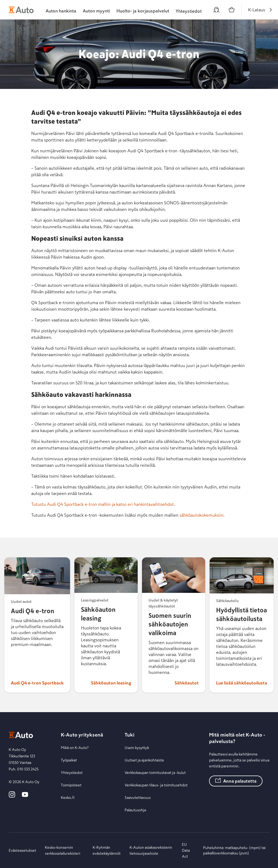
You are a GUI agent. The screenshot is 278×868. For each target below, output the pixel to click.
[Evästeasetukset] (22, 850)
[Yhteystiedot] (82, 773)
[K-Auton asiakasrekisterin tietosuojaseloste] (151, 850)
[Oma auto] (216, 10)
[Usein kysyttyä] (156, 748)
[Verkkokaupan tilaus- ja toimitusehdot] (156, 785)
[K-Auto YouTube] (25, 796)
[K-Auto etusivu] (21, 10)
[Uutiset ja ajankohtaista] (156, 760)
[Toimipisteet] (82, 785)
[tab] (61, 10)
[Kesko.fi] (82, 798)
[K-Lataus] (261, 10)
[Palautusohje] (156, 810)
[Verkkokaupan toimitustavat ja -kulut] (156, 773)
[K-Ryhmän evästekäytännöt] (107, 850)
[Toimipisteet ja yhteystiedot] (189, 10)
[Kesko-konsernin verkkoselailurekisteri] (64, 850)
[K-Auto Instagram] (12, 796)
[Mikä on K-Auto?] (82, 748)
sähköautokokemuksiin (201, 515)
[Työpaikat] (82, 760)
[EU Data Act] (188, 850)
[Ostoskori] (232, 10)
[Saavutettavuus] (156, 798)
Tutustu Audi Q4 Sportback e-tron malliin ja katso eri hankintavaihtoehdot (102, 504)
